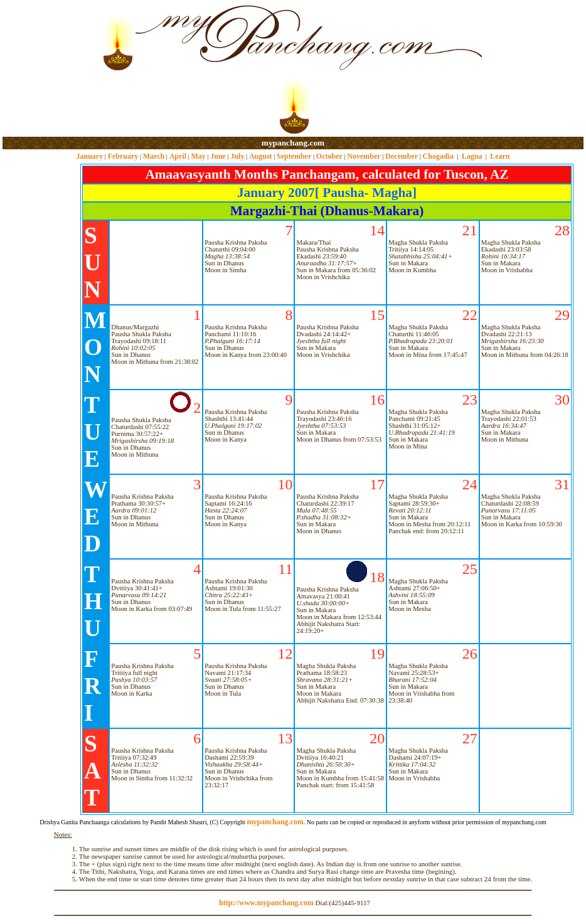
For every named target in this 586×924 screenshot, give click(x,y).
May (198, 156)
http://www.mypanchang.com (266, 903)
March (154, 156)
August (261, 156)
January (89, 156)
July (237, 156)
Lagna (472, 156)
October (329, 156)
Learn (500, 156)
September (294, 156)
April (178, 156)
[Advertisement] (43, 69)
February (123, 156)
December (402, 156)
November (364, 156)
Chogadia (438, 156)
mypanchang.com (293, 143)
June (218, 156)
